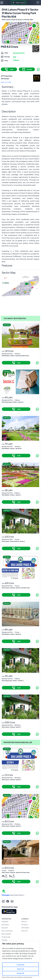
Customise (20, 965)
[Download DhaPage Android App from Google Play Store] (9, 911)
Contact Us (25, 925)
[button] (38, 2)
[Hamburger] (2, 3)
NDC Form (25, 931)
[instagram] (3, 901)
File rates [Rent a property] (4, 940)
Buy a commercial (7, 931)
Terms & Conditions (17, 977)
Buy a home (5, 925)
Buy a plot (5, 928)
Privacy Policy (6, 977)
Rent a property (6, 934)
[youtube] (12, 901)
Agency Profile (6, 82)
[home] (4, 891)
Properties (5, 922)
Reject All (20, 969)
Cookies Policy (28, 977)
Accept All (20, 973)
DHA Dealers (25, 928)
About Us (24, 922)
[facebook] (8, 901)
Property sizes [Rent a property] (6, 937)
